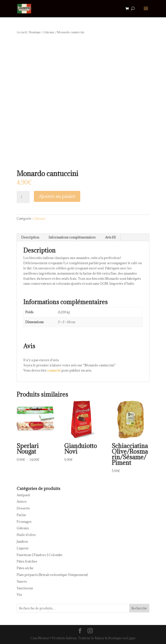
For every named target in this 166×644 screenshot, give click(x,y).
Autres (22, 502)
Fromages (24, 522)
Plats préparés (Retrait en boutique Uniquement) (52, 575)
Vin (19, 595)
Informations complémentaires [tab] (72, 237)
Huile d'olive (26, 535)
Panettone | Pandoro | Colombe (40, 555)
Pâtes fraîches (27, 561)
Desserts (23, 508)
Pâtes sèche (25, 568)
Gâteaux (49, 32)
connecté (54, 370)
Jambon (22, 541)
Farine (21, 515)
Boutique (35, 32)
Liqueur (23, 548)
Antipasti (23, 495)
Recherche (139, 608)
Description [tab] (30, 237)
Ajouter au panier (57, 196)
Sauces (22, 581)
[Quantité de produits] (23, 197)
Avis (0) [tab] (110, 237)
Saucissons (25, 588)
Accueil (22, 32)
